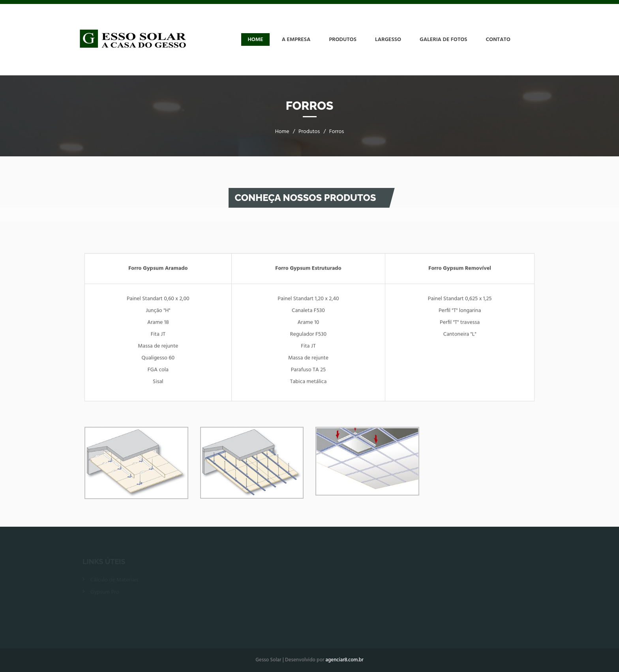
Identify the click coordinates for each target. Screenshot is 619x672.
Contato (498, 40)
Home (255, 40)
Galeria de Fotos (443, 40)
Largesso (388, 40)
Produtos (342, 40)
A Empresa (296, 40)
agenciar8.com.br (345, 660)
